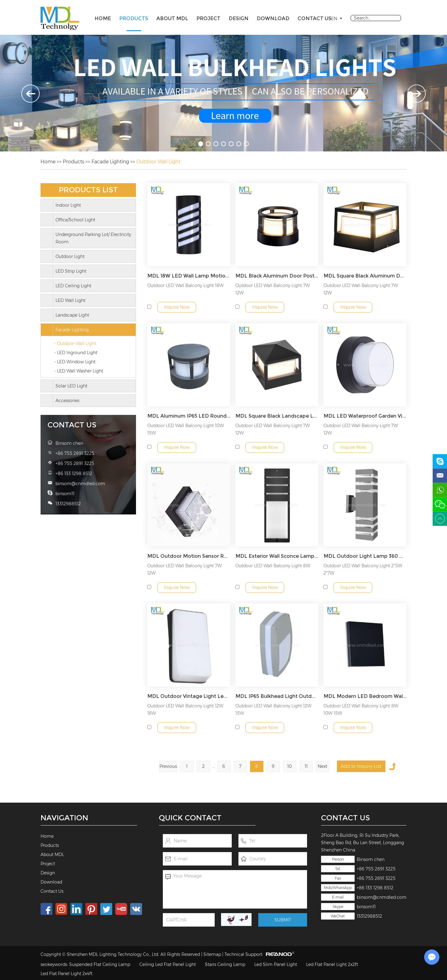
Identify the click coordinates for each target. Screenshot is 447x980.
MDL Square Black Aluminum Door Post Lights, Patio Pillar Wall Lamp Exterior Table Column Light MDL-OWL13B (365, 276)
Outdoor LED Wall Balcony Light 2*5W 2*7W (363, 569)
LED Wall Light (70, 300)
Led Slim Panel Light (276, 964)
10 (290, 766)
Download (273, 18)
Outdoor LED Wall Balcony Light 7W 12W (273, 289)
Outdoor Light (70, 256)
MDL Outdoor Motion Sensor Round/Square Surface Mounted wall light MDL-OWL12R (189, 556)
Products (134, 18)
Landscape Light (72, 315)
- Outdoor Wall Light (75, 343)
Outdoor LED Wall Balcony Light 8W (273, 566)
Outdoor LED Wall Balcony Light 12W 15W (273, 710)
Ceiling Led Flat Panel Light (168, 964)
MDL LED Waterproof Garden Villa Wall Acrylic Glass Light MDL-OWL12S (365, 416)
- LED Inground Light (76, 353)
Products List (88, 190)
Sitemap (212, 954)
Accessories (67, 401)
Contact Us (315, 18)
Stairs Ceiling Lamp (225, 964)
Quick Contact (190, 818)
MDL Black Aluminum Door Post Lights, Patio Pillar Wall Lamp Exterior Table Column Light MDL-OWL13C (277, 276)
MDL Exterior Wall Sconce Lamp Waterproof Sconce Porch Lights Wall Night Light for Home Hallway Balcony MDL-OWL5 (277, 556)
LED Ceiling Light (73, 286)
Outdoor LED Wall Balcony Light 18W (185, 285)
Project (208, 18)
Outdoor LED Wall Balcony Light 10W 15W (186, 429)
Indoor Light (68, 205)
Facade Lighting (110, 162)
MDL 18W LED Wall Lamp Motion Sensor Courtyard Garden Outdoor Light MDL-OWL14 (189, 276)
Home (103, 18)
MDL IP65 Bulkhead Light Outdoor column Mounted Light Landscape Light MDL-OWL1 (277, 696)
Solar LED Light (71, 386)
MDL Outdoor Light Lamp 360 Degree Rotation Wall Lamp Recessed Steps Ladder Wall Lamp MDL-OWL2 (365, 556)
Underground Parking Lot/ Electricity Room (93, 238)
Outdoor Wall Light (158, 162)
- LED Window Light (75, 362)
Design (239, 18)
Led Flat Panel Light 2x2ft (332, 964)
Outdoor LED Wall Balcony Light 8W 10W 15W (361, 710)
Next (322, 766)
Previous (168, 766)
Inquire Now (177, 307)
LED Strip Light (71, 271)
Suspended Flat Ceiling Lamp (100, 964)
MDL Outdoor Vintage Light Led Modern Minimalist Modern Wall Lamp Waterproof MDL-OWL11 (189, 696)
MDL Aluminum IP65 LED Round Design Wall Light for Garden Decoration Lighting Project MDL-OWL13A (189, 416)
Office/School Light (75, 220)
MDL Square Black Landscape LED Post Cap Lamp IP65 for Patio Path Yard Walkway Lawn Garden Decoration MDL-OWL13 (277, 416)
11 (306, 766)
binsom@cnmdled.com (382, 897)
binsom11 (366, 907)
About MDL (172, 18)
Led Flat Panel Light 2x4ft (66, 974)
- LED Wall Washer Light (79, 371)
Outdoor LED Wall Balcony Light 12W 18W (185, 710)
